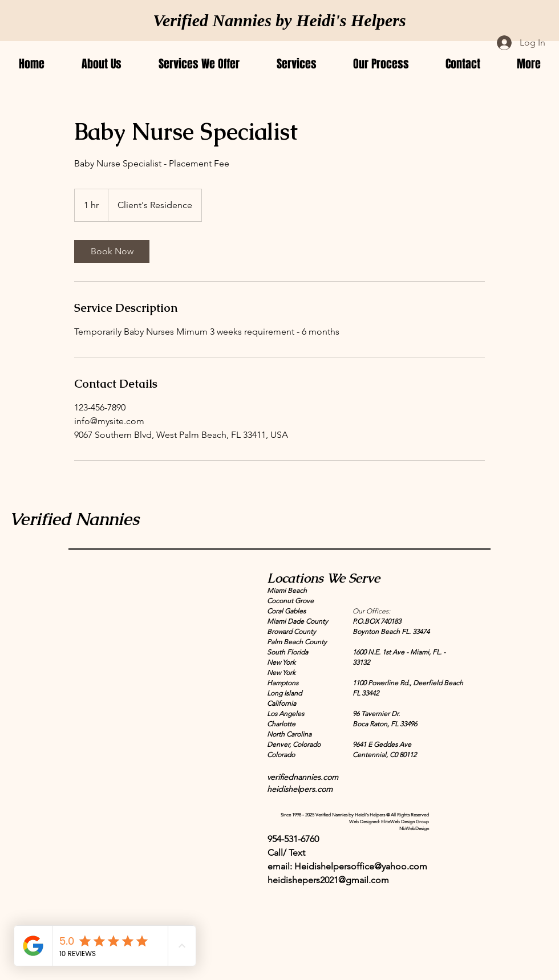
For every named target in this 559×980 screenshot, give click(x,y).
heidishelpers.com (300, 789)
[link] (112, 251)
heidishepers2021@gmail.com (328, 880)
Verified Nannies (74, 519)
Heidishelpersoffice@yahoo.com (361, 866)
